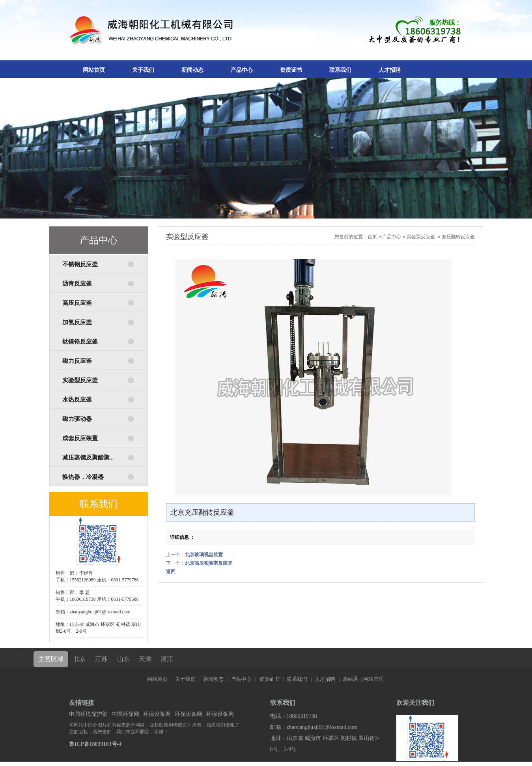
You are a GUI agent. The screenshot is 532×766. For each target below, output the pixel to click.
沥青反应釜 (77, 284)
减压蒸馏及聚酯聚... (88, 458)
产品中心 (242, 70)
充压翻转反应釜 (458, 237)
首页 (372, 237)
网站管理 (373, 679)
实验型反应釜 (80, 380)
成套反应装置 (80, 438)
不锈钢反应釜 (80, 264)
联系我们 (340, 70)
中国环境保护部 (88, 714)
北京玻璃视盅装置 (204, 555)
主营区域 (51, 659)
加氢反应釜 (77, 322)
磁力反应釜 (77, 361)
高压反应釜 (77, 303)
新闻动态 (192, 70)
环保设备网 (157, 714)
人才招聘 (390, 70)
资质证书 (291, 70)
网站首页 (94, 70)
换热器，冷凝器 (83, 477)
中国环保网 (125, 714)
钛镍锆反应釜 (80, 342)
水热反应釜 (77, 400)
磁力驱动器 (77, 419)
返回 (171, 572)
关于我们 (143, 70)
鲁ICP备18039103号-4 (95, 744)
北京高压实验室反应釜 (209, 563)
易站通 (353, 679)
